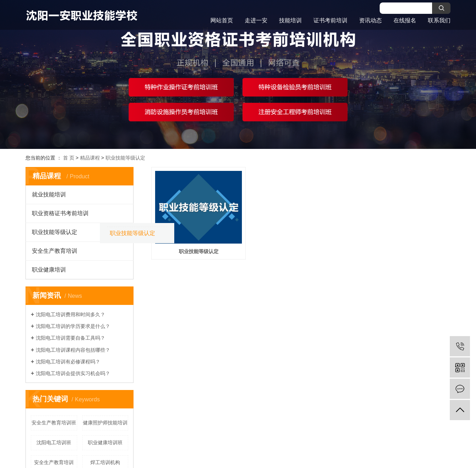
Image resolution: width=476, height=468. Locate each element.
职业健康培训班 (105, 442)
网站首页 (222, 20)
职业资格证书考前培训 (60, 213)
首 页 (69, 158)
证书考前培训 (330, 20)
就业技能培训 (49, 194)
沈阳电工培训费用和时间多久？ (70, 314)
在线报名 (405, 20)
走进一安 (256, 20)
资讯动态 (370, 20)
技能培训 (290, 20)
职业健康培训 (49, 270)
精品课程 (90, 158)
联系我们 (439, 20)
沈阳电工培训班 (54, 442)
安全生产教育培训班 (54, 423)
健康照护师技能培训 (105, 423)
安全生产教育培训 (55, 251)
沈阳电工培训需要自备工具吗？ (70, 338)
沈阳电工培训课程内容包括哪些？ (73, 350)
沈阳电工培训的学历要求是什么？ (73, 326)
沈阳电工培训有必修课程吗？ (68, 362)
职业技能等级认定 (125, 158)
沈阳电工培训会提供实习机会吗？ (73, 373)
